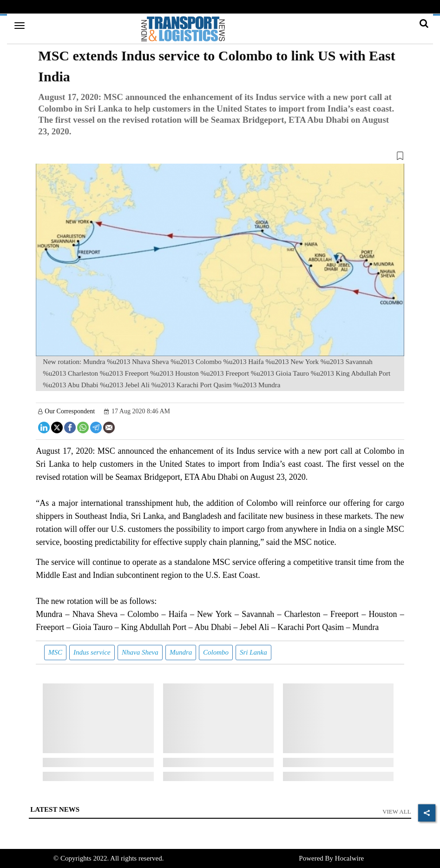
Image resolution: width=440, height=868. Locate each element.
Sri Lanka (253, 652)
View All (397, 812)
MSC (55, 652)
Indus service (92, 652)
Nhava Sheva (140, 652)
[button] (220, 158)
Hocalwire (349, 858)
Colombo (216, 652)
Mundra (181, 652)
